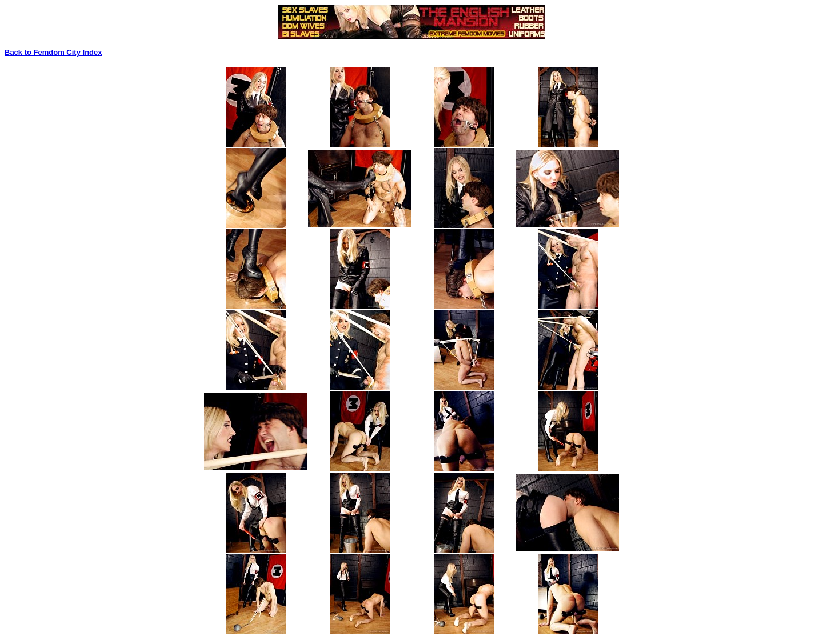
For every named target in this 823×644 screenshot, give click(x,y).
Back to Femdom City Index (53, 52)
